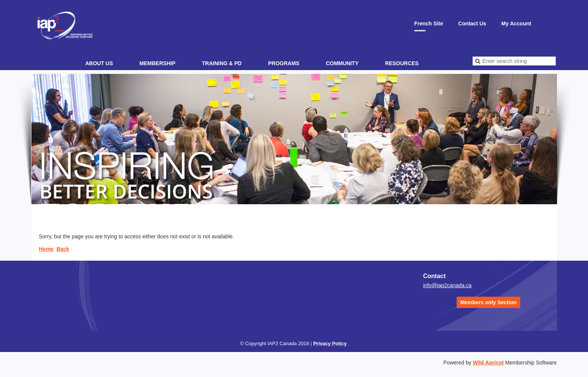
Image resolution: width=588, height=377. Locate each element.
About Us (99, 63)
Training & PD (222, 63)
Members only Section (489, 302)
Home (46, 249)
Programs (284, 63)
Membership (157, 63)
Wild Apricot (488, 363)
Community (342, 63)
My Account (516, 23)
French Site (429, 23)
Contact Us (472, 23)
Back (63, 249)
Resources (402, 63)
